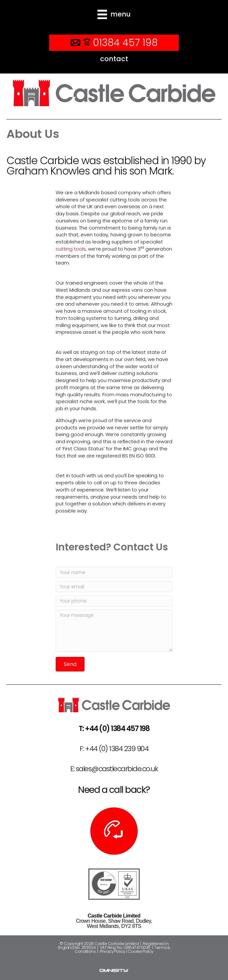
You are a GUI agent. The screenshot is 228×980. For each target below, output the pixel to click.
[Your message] (114, 631)
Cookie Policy (141, 951)
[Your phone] (114, 601)
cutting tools (71, 249)
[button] (70, 664)
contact (114, 59)
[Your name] (114, 572)
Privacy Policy (113, 951)
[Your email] (114, 587)
